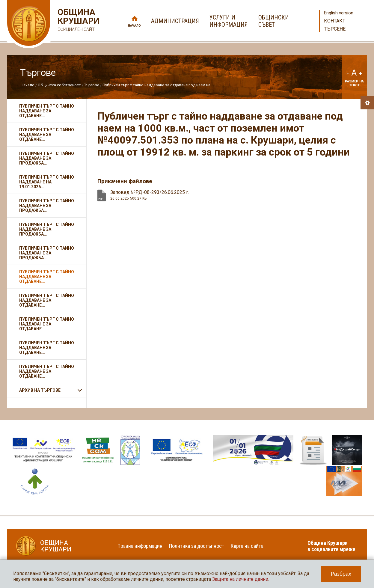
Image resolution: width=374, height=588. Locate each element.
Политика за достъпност (197, 546)
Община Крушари (78, 21)
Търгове (92, 85)
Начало (134, 26)
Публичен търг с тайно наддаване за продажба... (47, 158)
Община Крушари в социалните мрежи (331, 546)
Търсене (335, 29)
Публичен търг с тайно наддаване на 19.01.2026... (47, 182)
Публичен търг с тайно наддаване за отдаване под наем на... (158, 85)
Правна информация (140, 546)
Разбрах (341, 574)
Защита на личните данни (240, 579)
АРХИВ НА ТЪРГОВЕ (40, 390)
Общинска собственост (59, 85)
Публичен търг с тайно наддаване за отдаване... (47, 111)
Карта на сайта (247, 546)
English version (339, 13)
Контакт (335, 21)
